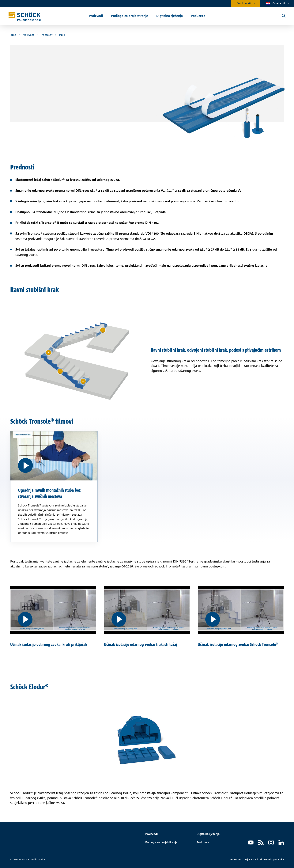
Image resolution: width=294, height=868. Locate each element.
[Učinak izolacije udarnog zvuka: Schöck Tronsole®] (241, 610)
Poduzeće (203, 842)
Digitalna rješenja (208, 834)
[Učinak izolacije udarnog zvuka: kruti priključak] (53, 610)
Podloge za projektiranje (161, 842)
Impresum (236, 859)
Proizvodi (151, 834)
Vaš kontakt (244, 3)
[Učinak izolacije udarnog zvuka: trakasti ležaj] (147, 610)
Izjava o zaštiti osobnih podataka (264, 859)
